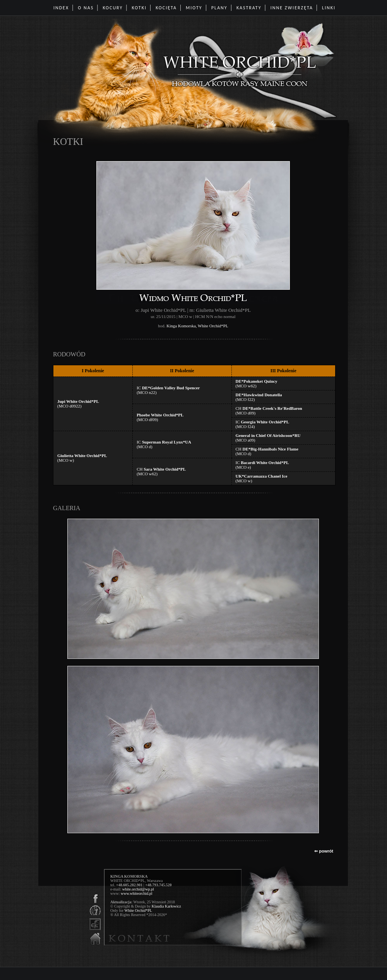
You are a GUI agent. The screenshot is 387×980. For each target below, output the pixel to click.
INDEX (61, 8)
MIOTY (194, 8)
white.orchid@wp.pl (138, 889)
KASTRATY (249, 8)
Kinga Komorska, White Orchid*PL (197, 326)
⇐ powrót (324, 851)
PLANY (219, 8)
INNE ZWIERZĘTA (292, 8)
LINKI (329, 8)
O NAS (86, 8)
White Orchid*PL (138, 910)
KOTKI (139, 8)
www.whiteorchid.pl (137, 893)
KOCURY (113, 8)
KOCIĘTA (166, 8)
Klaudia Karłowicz (166, 906)
